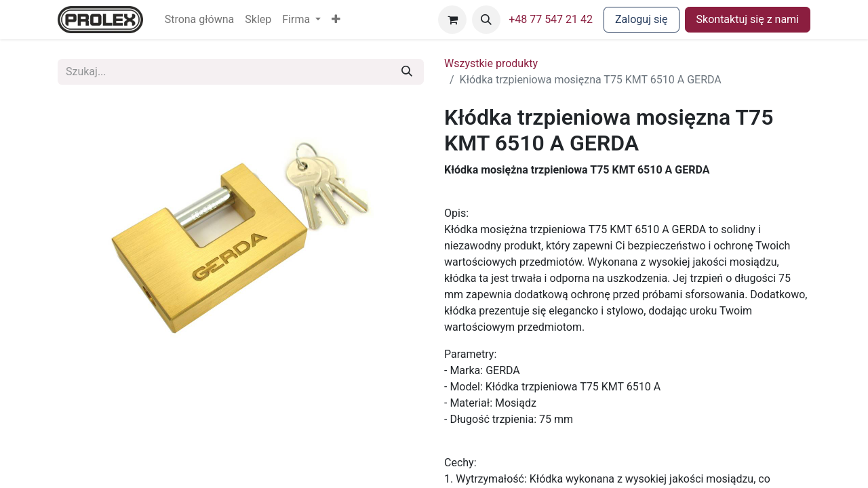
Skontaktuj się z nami (748, 19)
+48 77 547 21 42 (551, 19)
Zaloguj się (642, 19)
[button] (336, 20)
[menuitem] (200, 20)
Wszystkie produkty (491, 63)
